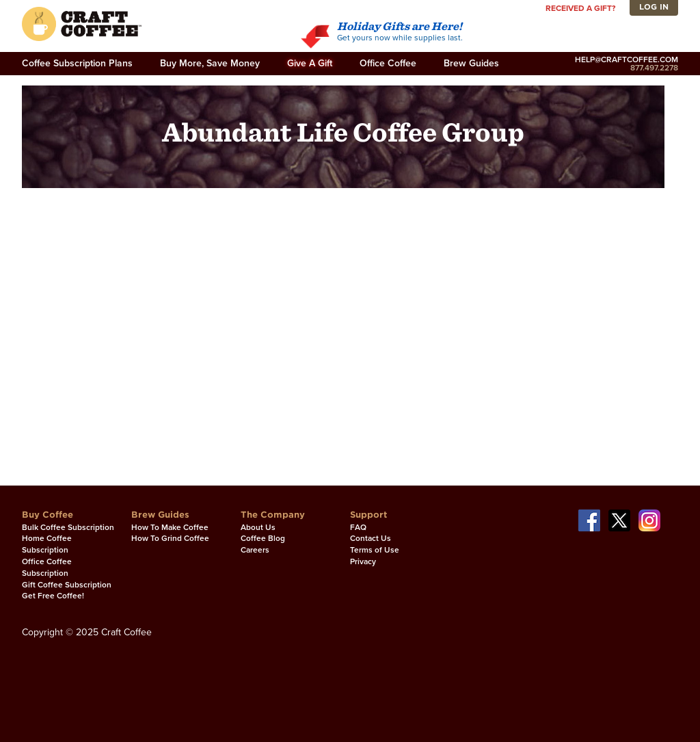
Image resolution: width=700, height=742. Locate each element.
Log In (654, 7)
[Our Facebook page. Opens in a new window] (589, 520)
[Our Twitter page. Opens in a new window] (619, 520)
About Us (258, 527)
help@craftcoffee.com (627, 59)
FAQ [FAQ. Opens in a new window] (358, 527)
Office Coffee (388, 63)
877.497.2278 (627, 68)
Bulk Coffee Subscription (68, 527)
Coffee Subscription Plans (77, 63)
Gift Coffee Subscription (67, 585)
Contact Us (371, 538)
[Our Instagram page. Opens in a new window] (649, 520)
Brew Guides (471, 63)
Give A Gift (310, 63)
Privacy (363, 561)
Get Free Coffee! (53, 596)
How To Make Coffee (170, 527)
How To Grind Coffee (170, 538)
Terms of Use (375, 550)
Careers (255, 550)
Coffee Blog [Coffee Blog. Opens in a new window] (263, 538)
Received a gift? (580, 8)
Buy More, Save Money (210, 63)
